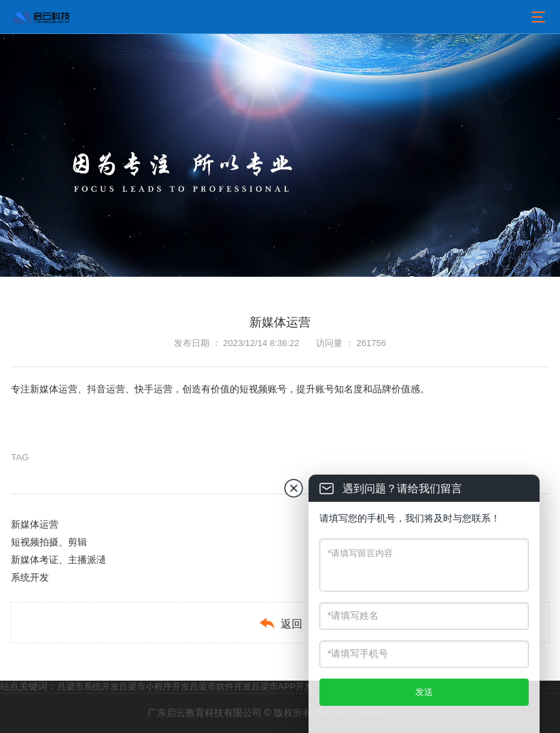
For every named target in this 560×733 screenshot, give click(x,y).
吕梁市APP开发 (282, 686)
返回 (280, 623)
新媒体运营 (35, 524)
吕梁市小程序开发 (154, 686)
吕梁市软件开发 (221, 686)
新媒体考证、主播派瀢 (58, 560)
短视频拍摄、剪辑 (49, 542)
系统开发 (30, 577)
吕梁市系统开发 (88, 686)
